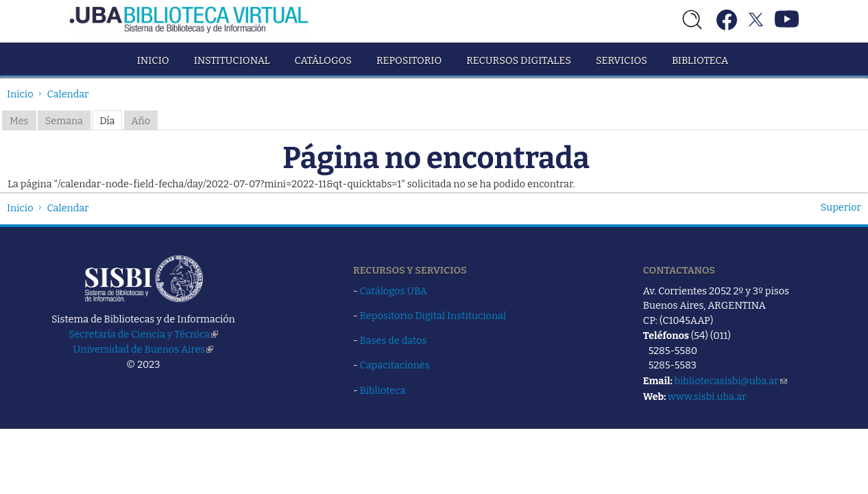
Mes (19, 121)
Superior (841, 207)
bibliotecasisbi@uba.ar (731, 381)
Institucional (232, 60)
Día (107, 121)
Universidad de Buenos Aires (144, 349)
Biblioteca (700, 60)
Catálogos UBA (394, 291)
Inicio (153, 60)
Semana (64, 121)
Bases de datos (394, 340)
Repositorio (409, 60)
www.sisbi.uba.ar (707, 397)
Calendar (68, 94)
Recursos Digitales (519, 60)
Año (141, 121)
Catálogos (323, 60)
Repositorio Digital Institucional (433, 316)
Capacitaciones (395, 365)
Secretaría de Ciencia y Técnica (143, 334)
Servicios (622, 60)
